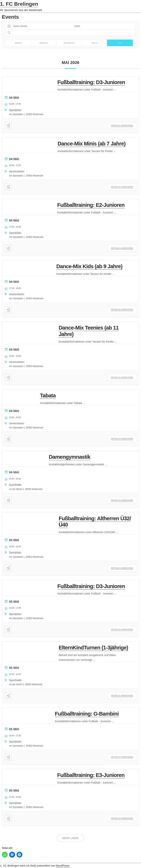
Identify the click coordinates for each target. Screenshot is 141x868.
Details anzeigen (122, 125)
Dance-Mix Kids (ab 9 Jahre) (89, 266)
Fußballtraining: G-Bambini (87, 714)
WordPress (63, 866)
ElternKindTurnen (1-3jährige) (93, 648)
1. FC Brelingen (19, 4)
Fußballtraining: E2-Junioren (91, 205)
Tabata (48, 396)
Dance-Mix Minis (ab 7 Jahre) (92, 144)
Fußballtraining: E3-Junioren (91, 775)
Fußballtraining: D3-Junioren (91, 82)
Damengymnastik (70, 457)
